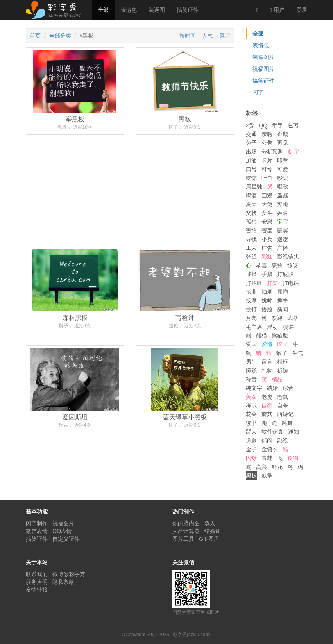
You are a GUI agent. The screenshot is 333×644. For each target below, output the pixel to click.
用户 (277, 10)
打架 (272, 283)
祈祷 (283, 371)
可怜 (267, 169)
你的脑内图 (186, 523)
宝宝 (283, 222)
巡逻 (283, 239)
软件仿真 (272, 432)
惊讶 (293, 265)
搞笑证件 (188, 10)
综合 (288, 388)
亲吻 (267, 134)
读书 (251, 423)
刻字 (294, 152)
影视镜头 (288, 257)
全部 (103, 10)
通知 (294, 432)
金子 (251, 449)
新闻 (283, 309)
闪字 (258, 92)
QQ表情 (62, 531)
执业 (251, 292)
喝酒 (251, 196)
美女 (251, 397)
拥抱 (283, 292)
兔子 (251, 143)
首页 (35, 36)
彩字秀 (56, 10)
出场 (251, 152)
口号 (251, 169)
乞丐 (293, 126)
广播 (283, 248)
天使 (267, 204)
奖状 (251, 213)
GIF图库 (209, 539)
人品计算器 (186, 531)
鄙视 (283, 441)
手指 (267, 274)
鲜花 (277, 467)
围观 (267, 196)
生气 (297, 353)
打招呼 (254, 283)
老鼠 (283, 397)
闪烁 (251, 458)
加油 (251, 160)
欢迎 (277, 318)
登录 (302, 10)
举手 (277, 126)
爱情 (267, 344)
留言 (267, 362)
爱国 (251, 344)
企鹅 (283, 134)
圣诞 (283, 196)
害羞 (267, 230)
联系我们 (37, 574)
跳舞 (287, 423)
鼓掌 (267, 475)
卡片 (267, 160)
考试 (251, 405)
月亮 (251, 318)
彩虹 (267, 257)
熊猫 (261, 335)
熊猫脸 (280, 335)
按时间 (188, 36)
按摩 (251, 300)
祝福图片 (263, 69)
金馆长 (270, 449)
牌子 (283, 344)
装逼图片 (263, 57)
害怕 (251, 230)
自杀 (283, 405)
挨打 (251, 309)
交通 (251, 134)
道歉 (251, 441)
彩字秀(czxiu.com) (192, 635)
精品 (277, 379)
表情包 (129, 10)
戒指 (251, 274)
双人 (210, 523)
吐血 (267, 178)
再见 (283, 143)
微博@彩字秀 (69, 574)
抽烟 (267, 292)
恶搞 (277, 265)
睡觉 (251, 371)
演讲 (288, 327)
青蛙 (267, 458)
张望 (251, 257)
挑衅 (267, 300)
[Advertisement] (130, 220)
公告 (267, 143)
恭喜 (261, 265)
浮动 (272, 327)
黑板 (251, 475)
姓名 (283, 213)
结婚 (272, 388)
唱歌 (283, 187)
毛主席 (254, 327)
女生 (267, 213)
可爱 (283, 169)
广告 (267, 248)
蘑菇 (267, 414)
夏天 (251, 204)
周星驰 (254, 187)
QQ (263, 126)
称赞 (251, 379)
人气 (208, 36)
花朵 (251, 414)
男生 (251, 362)
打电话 (291, 283)
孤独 (251, 222)
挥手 (283, 300)
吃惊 (251, 178)
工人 (251, 248)
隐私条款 (63, 582)
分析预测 (272, 152)
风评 (225, 36)
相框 (283, 362)
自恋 (267, 405)
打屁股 (285, 274)
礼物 (267, 371)
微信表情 (37, 531)
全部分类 (60, 36)
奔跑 (283, 204)
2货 (250, 126)
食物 (293, 458)
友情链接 (37, 590)
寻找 (251, 239)
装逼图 (157, 10)
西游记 (285, 414)
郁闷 (267, 441)
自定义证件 (66, 539)
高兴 (261, 467)
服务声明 (37, 582)
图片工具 (183, 539)
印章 (283, 160)
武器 (293, 318)
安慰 (267, 222)
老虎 (267, 397)
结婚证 (213, 531)
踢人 (251, 432)
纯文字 (254, 388)
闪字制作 (37, 523)
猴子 (282, 353)
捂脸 (267, 309)
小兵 (267, 239)
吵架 (283, 178)
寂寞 (283, 230)
